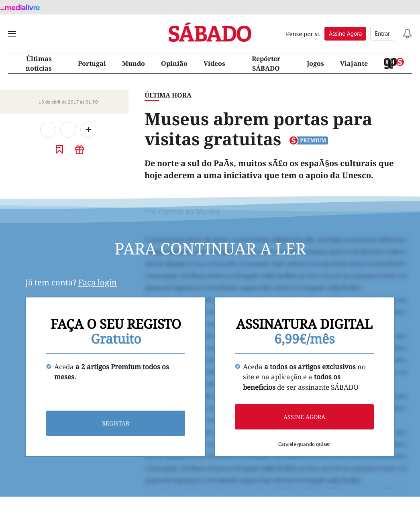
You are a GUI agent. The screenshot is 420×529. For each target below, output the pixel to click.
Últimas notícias (39, 63)
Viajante (354, 63)
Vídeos (214, 63)
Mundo (134, 63)
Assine (345, 34)
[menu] (12, 34)
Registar (116, 423)
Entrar (382, 34)
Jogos (315, 63)
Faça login (98, 282)
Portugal (92, 63)
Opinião (174, 63)
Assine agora (304, 417)
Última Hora (168, 95)
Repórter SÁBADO (266, 63)
